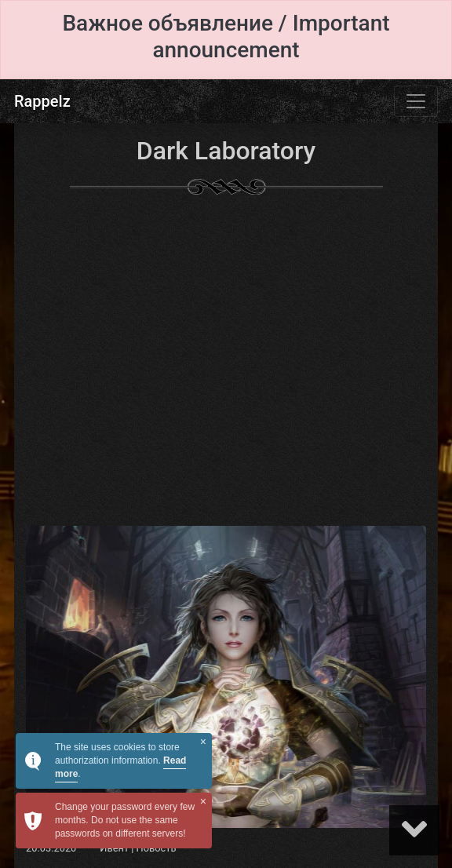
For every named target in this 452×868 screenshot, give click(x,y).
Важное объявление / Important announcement (226, 36)
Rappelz (42, 101)
